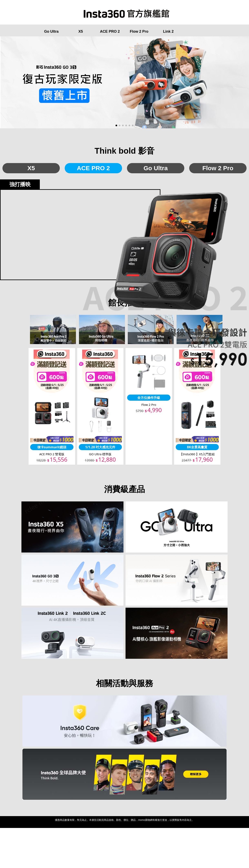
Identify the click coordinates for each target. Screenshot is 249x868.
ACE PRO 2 (110, 31)
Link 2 (168, 31)
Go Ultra (51, 31)
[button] (116, 125)
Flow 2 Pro (139, 31)
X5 (81, 31)
